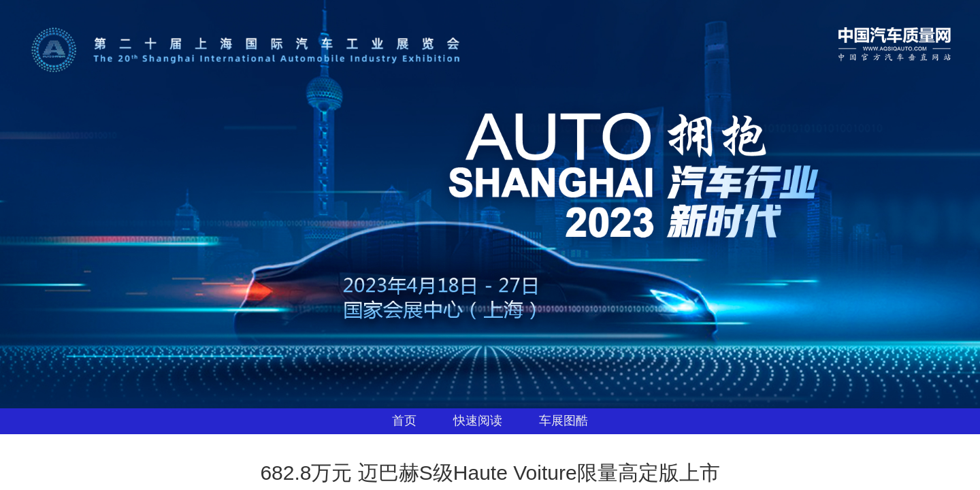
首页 (404, 421)
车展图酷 (563, 421)
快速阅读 (478, 421)
